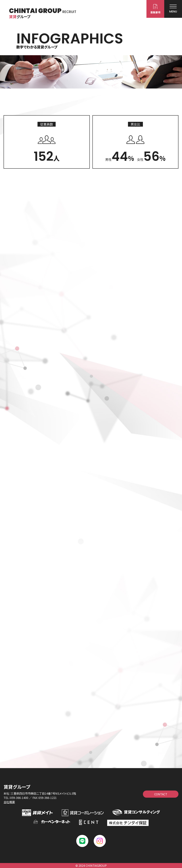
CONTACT (161, 794)
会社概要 (9, 802)
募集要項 (155, 12)
